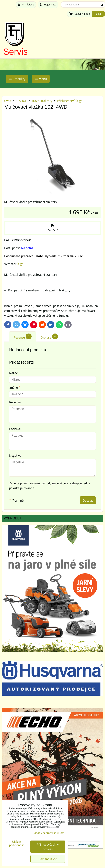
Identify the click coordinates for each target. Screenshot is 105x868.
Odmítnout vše (48, 859)
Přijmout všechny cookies (48, 847)
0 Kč (98, 14)
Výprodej (12, 518)
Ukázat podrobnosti (17, 843)
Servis (15, 52)
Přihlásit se (26, 4)
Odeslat (88, 500)
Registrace (48, 4)
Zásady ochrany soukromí (49, 833)
